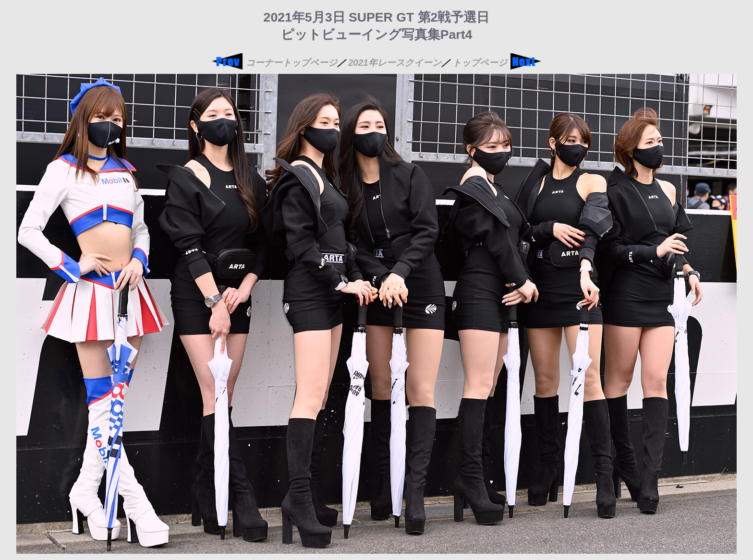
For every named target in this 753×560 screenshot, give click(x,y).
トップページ (480, 63)
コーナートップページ (291, 63)
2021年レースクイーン (395, 63)
